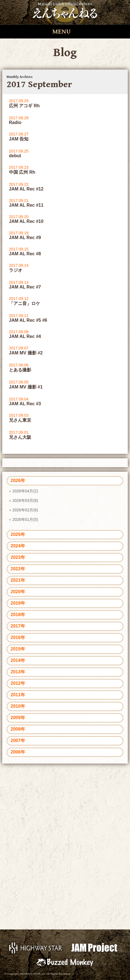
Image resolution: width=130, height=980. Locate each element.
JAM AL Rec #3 (25, 404)
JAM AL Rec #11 (26, 205)
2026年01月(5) (25, 519)
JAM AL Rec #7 (25, 287)
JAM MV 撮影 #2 (26, 353)
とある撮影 (20, 370)
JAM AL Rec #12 (26, 189)
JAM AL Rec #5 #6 (28, 320)
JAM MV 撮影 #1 (26, 387)
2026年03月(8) (25, 500)
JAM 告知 (19, 139)
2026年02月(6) (25, 510)
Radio (15, 122)
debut (15, 156)
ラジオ (16, 270)
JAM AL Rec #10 (26, 221)
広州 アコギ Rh (24, 106)
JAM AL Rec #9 (25, 238)
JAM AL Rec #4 (25, 336)
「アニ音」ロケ (25, 303)
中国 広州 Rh (22, 172)
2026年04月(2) (25, 491)
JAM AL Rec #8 (25, 254)
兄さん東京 (20, 420)
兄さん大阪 (20, 437)
